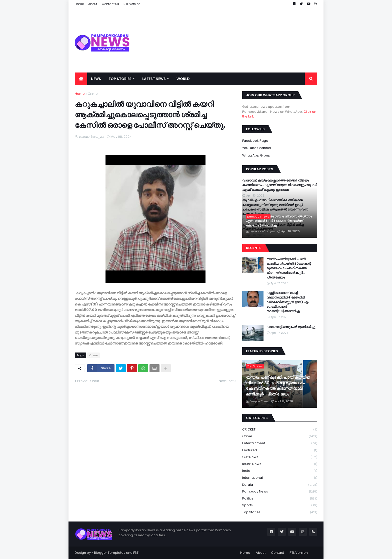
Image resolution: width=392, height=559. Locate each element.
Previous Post (88, 381)
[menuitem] (81, 79)
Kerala (280, 485)
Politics (280, 499)
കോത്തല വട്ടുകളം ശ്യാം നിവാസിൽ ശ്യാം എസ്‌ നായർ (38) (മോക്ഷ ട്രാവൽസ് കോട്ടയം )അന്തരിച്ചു (279, 221)
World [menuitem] (183, 79)
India (280, 471)
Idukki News (280, 464)
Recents (254, 248)
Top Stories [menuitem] (120, 79)
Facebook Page (255, 141)
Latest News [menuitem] (154, 79)
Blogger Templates (110, 553)
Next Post (226, 381)
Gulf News (280, 457)
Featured (280, 450)
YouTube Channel (257, 148)
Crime (93, 94)
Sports (280, 505)
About (261, 553)
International (280, 478)
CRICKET (280, 430)
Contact (277, 553)
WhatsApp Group (256, 155)
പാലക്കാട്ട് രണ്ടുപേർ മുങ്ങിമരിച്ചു (291, 327)
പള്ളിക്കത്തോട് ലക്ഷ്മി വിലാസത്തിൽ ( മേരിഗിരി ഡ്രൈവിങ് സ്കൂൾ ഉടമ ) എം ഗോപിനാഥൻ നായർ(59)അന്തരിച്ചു (288, 302)
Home (80, 94)
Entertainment (280, 443)
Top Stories (280, 512)
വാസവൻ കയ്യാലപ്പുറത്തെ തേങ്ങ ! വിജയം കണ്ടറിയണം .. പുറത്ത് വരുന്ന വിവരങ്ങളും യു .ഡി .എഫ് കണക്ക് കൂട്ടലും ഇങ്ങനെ (280, 185)
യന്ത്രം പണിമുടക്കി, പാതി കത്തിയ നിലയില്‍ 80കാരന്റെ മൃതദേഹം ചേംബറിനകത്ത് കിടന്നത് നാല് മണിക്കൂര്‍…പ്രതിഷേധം (289, 268)
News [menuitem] (96, 79)
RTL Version (299, 553)
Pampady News (280, 492)
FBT (136, 553)
